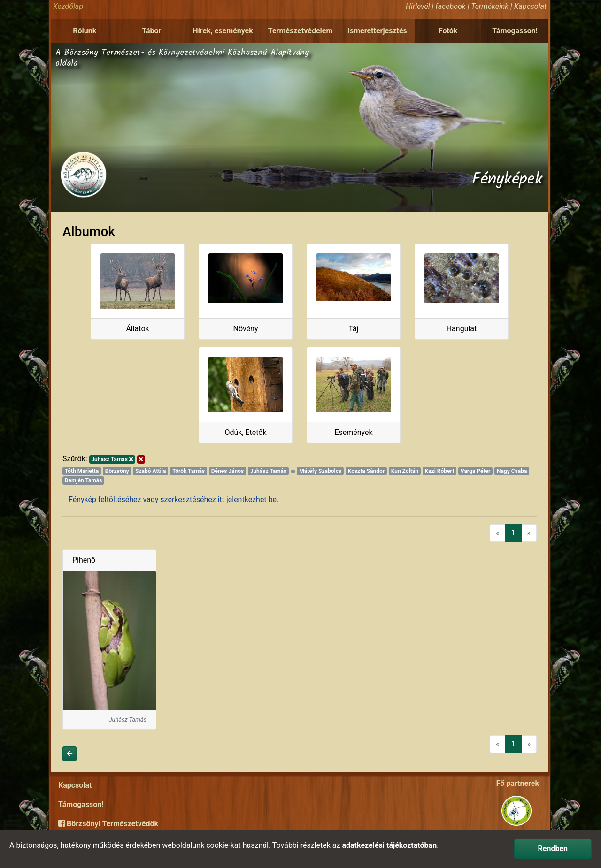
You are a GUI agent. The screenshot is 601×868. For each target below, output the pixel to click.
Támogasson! (515, 31)
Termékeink (490, 6)
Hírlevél (418, 6)
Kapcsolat (530, 6)
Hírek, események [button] (223, 31)
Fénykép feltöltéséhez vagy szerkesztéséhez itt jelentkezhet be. (173, 499)
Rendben (553, 849)
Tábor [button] (151, 31)
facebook (450, 6)
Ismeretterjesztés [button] (377, 31)
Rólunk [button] (85, 31)
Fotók (448, 31)
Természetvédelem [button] (300, 31)
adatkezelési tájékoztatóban (389, 845)
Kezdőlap (68, 6)
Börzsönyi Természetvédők (108, 824)
